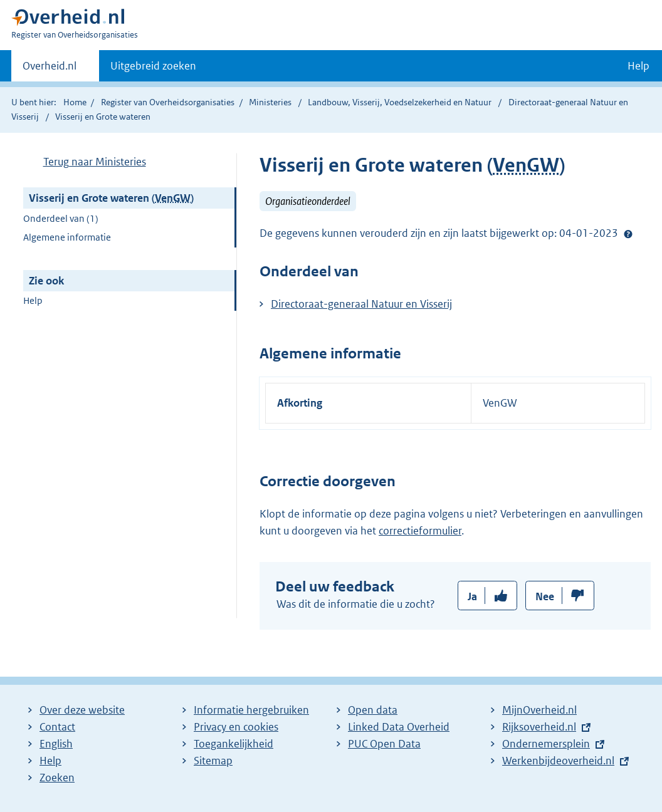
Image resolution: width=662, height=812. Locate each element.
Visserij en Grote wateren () (111, 198)
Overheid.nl (50, 70)
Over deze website (82, 710)
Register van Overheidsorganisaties (168, 102)
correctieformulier (420, 531)
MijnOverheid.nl (539, 710)
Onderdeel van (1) (61, 218)
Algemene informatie (67, 237)
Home (75, 102)
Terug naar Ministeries (95, 162)
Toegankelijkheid (234, 744)
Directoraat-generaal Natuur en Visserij (361, 304)
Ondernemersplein (546, 744)
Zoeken (57, 778)
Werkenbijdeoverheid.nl (558, 761)
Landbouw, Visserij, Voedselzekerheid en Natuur (401, 102)
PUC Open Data (384, 744)
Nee (545, 596)
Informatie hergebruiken (251, 710)
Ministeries (270, 102)
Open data (373, 710)
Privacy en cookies (236, 727)
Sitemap (213, 761)
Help (33, 300)
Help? (628, 234)
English (56, 744)
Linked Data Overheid (399, 727)
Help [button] (638, 66)
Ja (472, 596)
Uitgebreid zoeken (153, 66)
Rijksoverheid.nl (539, 727)
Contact (57, 727)
